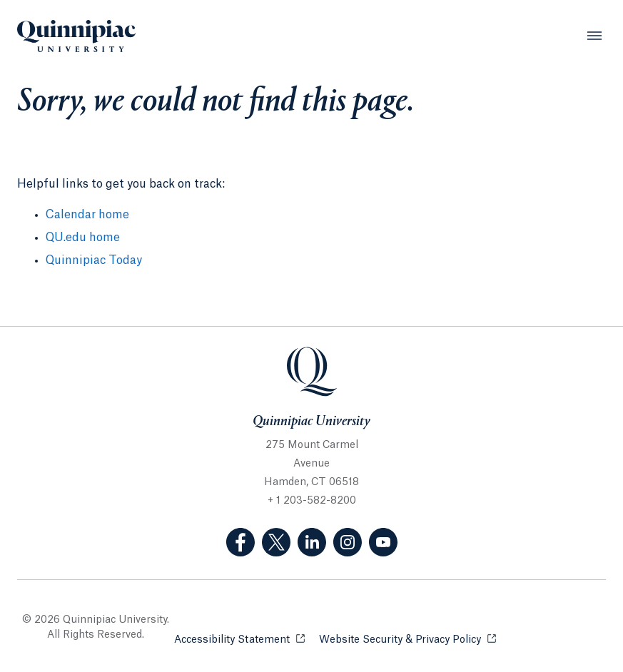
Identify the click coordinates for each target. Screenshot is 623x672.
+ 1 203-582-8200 (312, 501)
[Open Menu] (594, 36)
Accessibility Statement (239, 639)
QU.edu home (83, 238)
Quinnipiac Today (94, 260)
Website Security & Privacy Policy (407, 639)
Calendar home (87, 215)
